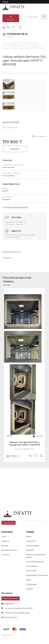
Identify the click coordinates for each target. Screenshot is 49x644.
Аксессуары (31, 571)
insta (4, 28)
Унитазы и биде (33, 546)
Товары (30, 532)
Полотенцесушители (35, 562)
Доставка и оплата (9, 550)
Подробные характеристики (15, 207)
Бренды (5, 546)
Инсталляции (32, 566)
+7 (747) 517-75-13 (17, 34)
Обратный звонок (11, 598)
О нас (4, 536)
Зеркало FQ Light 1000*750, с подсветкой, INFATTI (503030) (24, 444)
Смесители (31, 541)
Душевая (30, 550)
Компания (7, 532)
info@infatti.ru (8, 36)
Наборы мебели (17, 45)
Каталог (11, 18)
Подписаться (9, 523)
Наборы (30, 589)
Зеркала (7, 285)
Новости (5, 541)
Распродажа (31, 584)
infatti (13, 8)
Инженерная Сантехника (37, 575)
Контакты (6, 555)
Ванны (29, 536)
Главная (6, 43)
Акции (29, 580)
